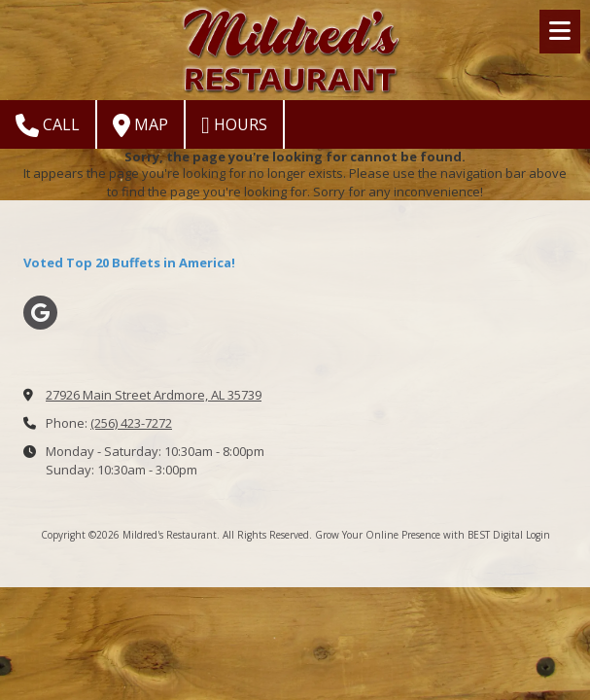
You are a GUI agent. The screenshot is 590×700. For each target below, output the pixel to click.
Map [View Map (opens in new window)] (140, 125)
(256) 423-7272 (131, 423)
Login (538, 535)
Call (48, 125)
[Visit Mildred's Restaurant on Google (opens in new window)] (40, 313)
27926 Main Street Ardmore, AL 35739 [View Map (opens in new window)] (154, 395)
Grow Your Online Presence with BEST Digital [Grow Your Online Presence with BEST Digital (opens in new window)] (419, 535)
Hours (234, 125)
